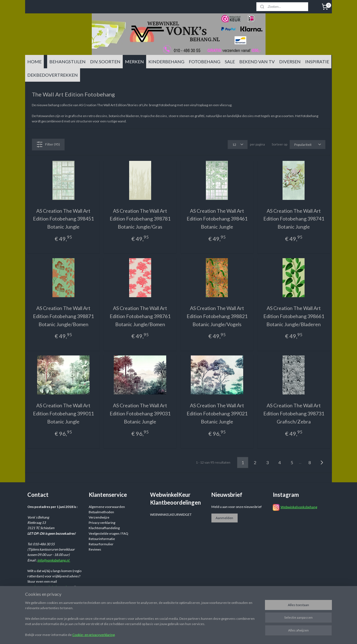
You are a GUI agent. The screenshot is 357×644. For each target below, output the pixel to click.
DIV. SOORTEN (105, 61)
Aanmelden (224, 518)
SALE (230, 61)
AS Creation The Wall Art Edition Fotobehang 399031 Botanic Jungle (140, 413)
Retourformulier (101, 544)
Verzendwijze (99, 517)
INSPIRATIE (317, 61)
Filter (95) (48, 144)
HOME (34, 61)
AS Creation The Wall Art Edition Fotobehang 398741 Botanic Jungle (294, 219)
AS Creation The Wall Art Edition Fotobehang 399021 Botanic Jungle (217, 413)
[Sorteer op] (307, 145)
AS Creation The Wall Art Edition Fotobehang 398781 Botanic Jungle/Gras (140, 219)
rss (222, 634)
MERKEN (134, 61)
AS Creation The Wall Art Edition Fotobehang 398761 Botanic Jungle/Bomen (140, 316)
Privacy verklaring (102, 523)
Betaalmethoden (101, 512)
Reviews (95, 549)
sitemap (212, 634)
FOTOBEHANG (205, 61)
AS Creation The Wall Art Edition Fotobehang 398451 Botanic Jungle (63, 219)
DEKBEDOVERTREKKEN (53, 75)
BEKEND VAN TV (257, 61)
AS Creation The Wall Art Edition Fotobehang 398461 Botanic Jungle (217, 219)
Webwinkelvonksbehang (299, 507)
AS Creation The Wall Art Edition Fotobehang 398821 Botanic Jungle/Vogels (217, 316)
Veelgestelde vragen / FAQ (108, 533)
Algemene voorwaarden (107, 507)
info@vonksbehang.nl (54, 560)
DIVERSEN (290, 61)
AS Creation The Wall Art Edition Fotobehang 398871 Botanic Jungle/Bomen (63, 316)
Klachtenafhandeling (104, 528)
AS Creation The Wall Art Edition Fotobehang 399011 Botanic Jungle (63, 413)
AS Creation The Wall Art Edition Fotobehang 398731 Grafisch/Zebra (294, 413)
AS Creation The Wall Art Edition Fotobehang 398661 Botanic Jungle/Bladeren (294, 316)
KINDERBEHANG (166, 61)
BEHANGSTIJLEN (67, 61)
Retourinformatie (102, 539)
